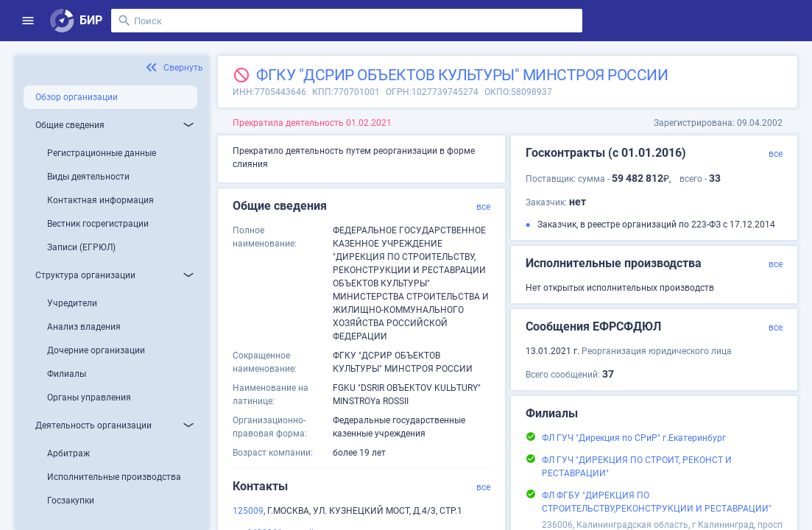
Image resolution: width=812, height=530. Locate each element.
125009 (248, 511)
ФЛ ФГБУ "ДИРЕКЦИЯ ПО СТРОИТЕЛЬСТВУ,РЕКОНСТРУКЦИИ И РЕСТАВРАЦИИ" (657, 502)
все (483, 207)
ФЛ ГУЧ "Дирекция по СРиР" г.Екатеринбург (634, 438)
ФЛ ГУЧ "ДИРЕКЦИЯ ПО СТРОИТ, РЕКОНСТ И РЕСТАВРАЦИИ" (637, 467)
